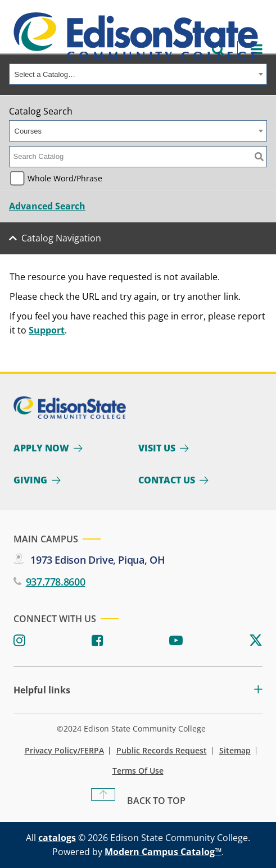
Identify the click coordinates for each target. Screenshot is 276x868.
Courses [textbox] (28, 131)
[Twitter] (256, 641)
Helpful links (42, 690)
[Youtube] (176, 641)
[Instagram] (19, 641)
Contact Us (167, 480)
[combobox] (138, 74)
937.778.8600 (56, 582)
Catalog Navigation (61, 238)
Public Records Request (162, 751)
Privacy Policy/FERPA (64, 751)
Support (47, 330)
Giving (30, 480)
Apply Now (41, 448)
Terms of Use (138, 771)
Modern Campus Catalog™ (163, 852)
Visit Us (157, 448)
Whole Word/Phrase (65, 178)
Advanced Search (47, 206)
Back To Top (156, 801)
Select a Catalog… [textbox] (45, 74)
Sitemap (235, 751)
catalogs (57, 838)
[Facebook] (98, 641)
